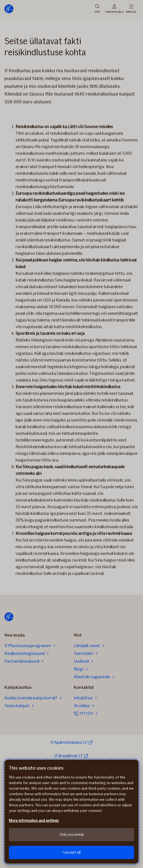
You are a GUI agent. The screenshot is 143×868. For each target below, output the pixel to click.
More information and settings (34, 821)
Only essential (72, 835)
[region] (71, 812)
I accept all (72, 852)
